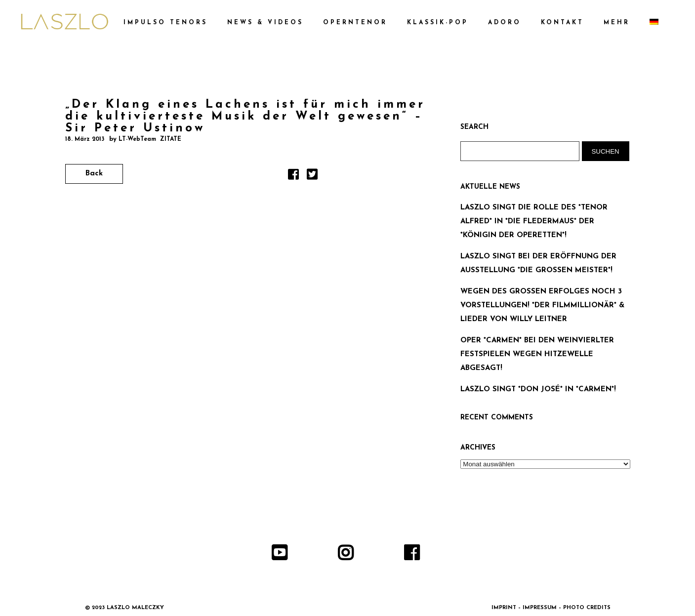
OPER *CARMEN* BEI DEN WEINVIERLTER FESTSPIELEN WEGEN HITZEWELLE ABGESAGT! (537, 354)
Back (94, 174)
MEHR (617, 23)
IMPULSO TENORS (165, 23)
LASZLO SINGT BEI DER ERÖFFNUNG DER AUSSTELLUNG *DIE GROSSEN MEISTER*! (538, 264)
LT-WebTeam (137, 139)
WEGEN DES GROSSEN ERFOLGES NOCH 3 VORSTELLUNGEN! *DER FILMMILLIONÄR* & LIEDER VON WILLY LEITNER (542, 306)
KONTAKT (562, 23)
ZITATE (171, 139)
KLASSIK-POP (438, 23)
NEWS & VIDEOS (265, 23)
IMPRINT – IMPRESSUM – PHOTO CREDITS (551, 608)
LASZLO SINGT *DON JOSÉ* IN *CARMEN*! (538, 390)
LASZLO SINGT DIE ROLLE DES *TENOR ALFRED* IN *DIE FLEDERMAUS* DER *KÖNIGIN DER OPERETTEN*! (534, 222)
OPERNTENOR (355, 23)
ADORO (505, 23)
